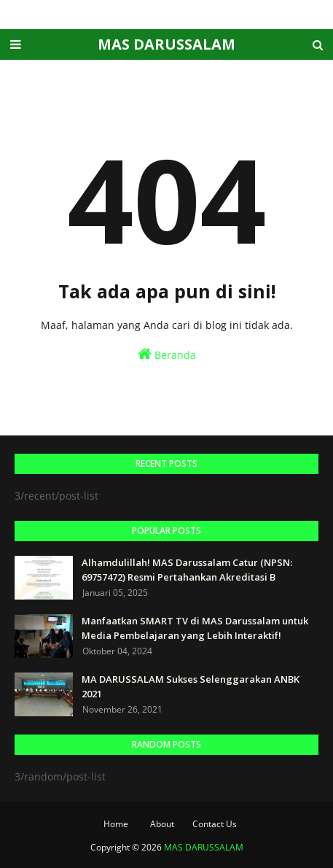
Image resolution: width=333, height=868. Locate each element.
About (162, 824)
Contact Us (215, 824)
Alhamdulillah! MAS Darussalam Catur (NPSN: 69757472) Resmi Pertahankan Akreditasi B (187, 570)
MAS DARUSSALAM (166, 44)
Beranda (167, 354)
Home (116, 824)
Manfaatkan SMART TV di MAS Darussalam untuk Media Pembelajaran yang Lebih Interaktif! (195, 628)
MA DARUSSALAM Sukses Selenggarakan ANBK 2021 (191, 686)
